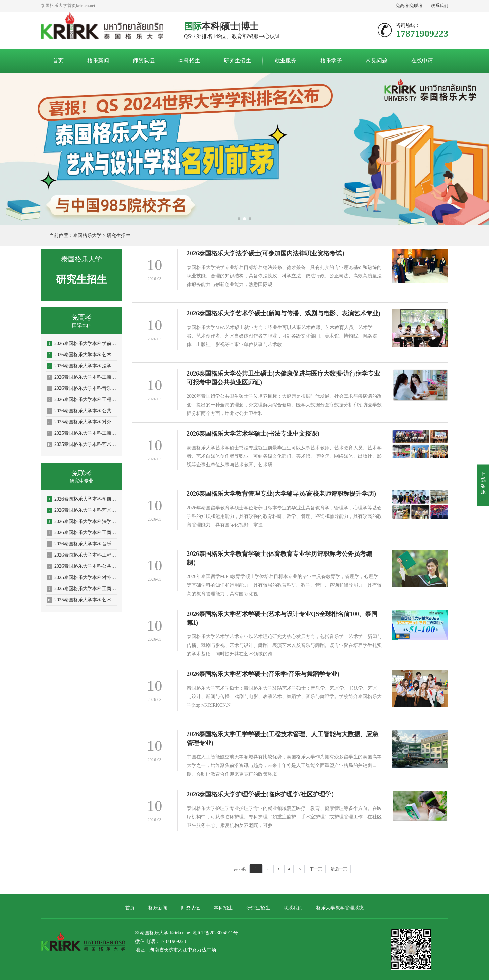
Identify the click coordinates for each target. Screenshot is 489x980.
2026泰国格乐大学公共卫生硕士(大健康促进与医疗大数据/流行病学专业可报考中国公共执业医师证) (283, 378)
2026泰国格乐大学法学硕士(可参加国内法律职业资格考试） (267, 253)
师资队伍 (144, 61)
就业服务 (286, 61)
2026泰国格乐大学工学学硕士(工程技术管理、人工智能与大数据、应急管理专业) (283, 739)
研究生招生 (237, 61)
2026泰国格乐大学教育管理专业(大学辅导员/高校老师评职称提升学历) (281, 494)
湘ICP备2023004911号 (215, 933)
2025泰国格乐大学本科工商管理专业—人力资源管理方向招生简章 (82, 433)
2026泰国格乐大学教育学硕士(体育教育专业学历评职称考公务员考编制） (279, 558)
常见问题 (377, 61)
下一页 (316, 869)
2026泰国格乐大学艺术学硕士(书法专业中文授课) (253, 434)
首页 (58, 61)
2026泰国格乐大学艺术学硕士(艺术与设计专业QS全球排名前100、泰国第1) (282, 618)
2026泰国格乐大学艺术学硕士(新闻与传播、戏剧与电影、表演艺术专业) (284, 313)
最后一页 (339, 869)
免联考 (416, 6)
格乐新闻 (98, 61)
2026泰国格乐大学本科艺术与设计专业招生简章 (82, 355)
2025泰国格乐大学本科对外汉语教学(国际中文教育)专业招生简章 (82, 422)
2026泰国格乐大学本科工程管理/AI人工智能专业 (82, 400)
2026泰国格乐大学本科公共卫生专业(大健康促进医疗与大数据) (82, 411)
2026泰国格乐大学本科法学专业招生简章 (82, 366)
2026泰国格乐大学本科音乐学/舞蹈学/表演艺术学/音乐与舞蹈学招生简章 (82, 388)
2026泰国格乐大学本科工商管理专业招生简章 (82, 377)
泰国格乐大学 (87, 235)
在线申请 (422, 61)
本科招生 (189, 61)
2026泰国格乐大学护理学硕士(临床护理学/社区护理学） (262, 794)
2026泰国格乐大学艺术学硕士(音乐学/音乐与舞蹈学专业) (263, 674)
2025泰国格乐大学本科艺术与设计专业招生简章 (82, 444)
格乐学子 (331, 61)
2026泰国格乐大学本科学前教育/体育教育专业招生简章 (82, 344)
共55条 (240, 869)
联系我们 (439, 6)
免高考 (402, 6)
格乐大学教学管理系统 (340, 908)
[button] (239, 219)
